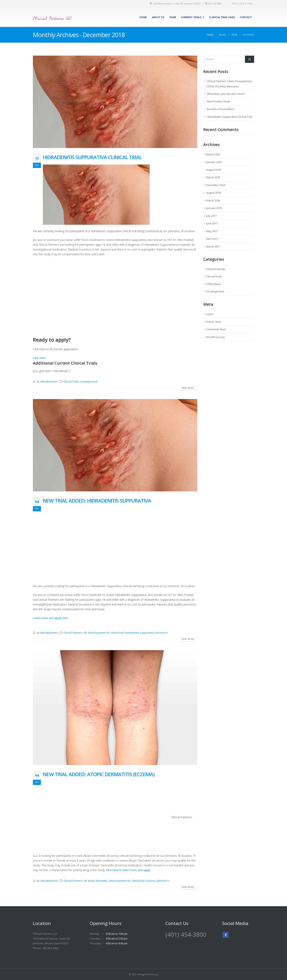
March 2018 (213, 200)
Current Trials (191, 17)
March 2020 (213, 154)
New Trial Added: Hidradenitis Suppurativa (97, 501)
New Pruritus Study (218, 101)
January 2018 (214, 208)
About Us (158, 17)
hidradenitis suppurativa (139, 633)
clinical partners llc (99, 633)
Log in (210, 314)
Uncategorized (88, 382)
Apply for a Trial (242, 3)
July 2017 (211, 216)
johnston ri (162, 633)
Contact (246, 17)
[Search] (250, 59)
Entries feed (214, 322)
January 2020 (214, 162)
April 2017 (212, 239)
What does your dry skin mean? (226, 94)
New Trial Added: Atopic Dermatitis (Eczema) (99, 774)
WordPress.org (215, 337)
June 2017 (212, 223)
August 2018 (214, 193)
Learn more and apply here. (51, 618)
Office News (214, 284)
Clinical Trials (71, 382)
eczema (150, 881)
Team (173, 17)
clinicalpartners (49, 382)
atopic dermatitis (98, 881)
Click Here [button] (39, 358)
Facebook (226, 935)
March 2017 (213, 246)
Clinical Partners (73, 633)
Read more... (189, 388)
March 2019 (213, 177)
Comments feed (216, 329)
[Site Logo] (53, 17)
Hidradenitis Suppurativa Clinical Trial (92, 157)
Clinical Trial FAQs (222, 17)
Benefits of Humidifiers (221, 109)
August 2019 (214, 170)
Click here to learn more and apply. (128, 870)
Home (143, 17)
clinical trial (117, 633)
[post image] (115, 102)
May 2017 (212, 231)
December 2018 (216, 185)
